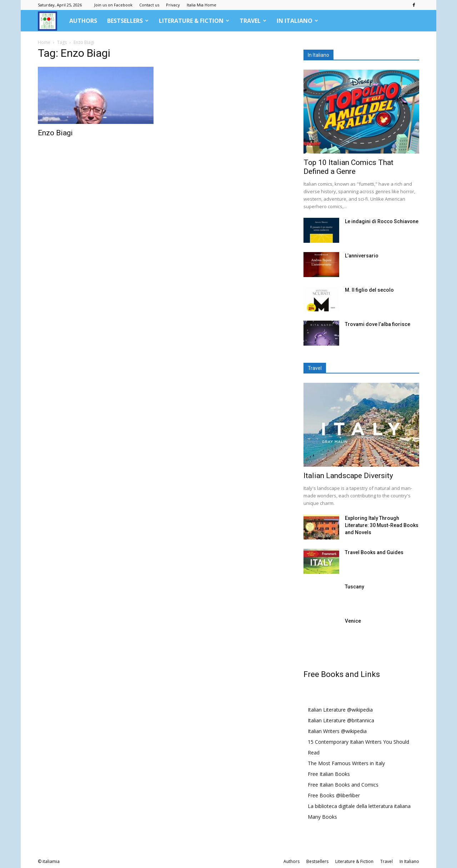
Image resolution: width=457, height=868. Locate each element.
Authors (83, 21)
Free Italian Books (329, 774)
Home (44, 42)
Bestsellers (128, 21)
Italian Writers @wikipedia (337, 731)
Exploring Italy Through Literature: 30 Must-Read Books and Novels (382, 525)
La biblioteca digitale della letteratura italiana (359, 806)
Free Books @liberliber (334, 795)
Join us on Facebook (113, 5)
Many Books (322, 817)
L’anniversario (362, 256)
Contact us (149, 5)
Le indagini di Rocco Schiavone (382, 221)
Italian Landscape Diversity (348, 476)
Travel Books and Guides (374, 552)
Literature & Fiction (194, 21)
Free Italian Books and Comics (343, 785)
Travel (253, 21)
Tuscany (355, 587)
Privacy (173, 5)
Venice (353, 621)
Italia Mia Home (202, 5)
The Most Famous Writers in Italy (346, 763)
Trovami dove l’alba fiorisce (378, 324)
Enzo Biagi (55, 133)
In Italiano (297, 21)
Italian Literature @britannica (341, 720)
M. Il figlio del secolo (369, 290)
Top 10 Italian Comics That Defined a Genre (348, 167)
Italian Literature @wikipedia (340, 710)
